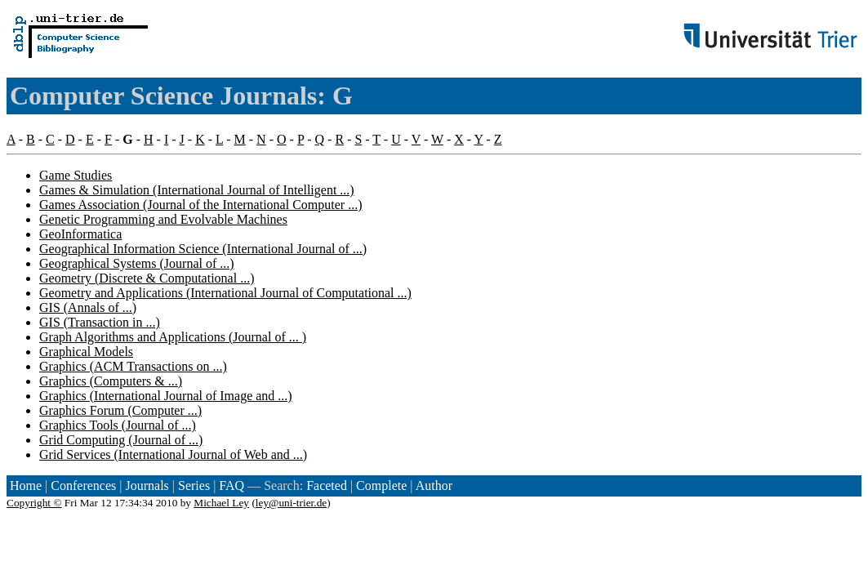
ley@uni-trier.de (291, 503)
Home (26, 486)
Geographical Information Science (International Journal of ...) (203, 249)
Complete (381, 486)
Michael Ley (221, 503)
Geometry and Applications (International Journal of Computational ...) (225, 293)
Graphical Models (86, 352)
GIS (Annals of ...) (88, 307)
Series (194, 486)
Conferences (83, 486)
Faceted (327, 486)
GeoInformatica (80, 234)
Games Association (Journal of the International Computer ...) (200, 205)
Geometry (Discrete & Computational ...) (147, 278)
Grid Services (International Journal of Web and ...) (173, 454)
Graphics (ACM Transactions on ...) (133, 366)
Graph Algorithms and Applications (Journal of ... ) (173, 337)
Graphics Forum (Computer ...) (120, 410)
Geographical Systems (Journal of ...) (137, 263)
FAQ (231, 486)
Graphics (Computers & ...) (111, 381)
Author (434, 486)
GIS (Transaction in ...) (100, 322)
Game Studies (76, 175)
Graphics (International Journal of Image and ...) (166, 396)
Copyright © (34, 503)
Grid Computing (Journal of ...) (121, 440)
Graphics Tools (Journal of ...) (118, 425)
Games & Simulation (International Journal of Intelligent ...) (197, 190)
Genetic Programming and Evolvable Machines (163, 219)
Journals (147, 486)
